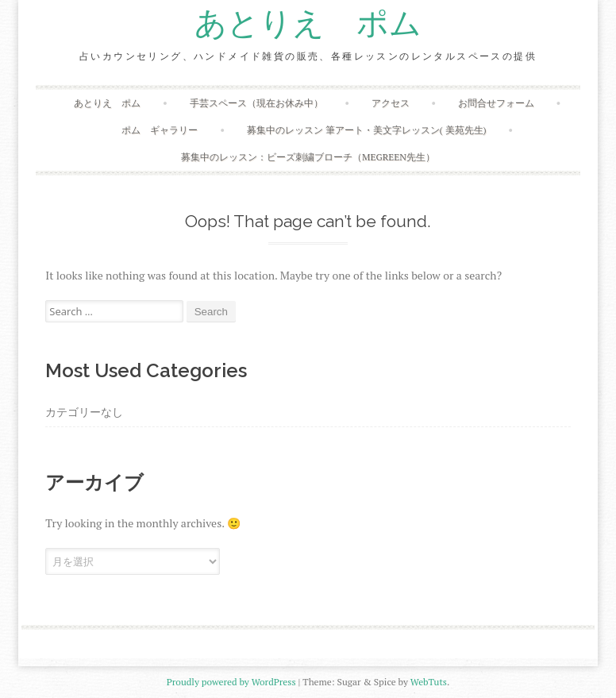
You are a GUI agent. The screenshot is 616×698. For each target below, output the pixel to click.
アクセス (391, 103)
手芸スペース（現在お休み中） (256, 103)
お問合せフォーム (496, 103)
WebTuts (429, 682)
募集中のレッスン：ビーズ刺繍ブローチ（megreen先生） (308, 157)
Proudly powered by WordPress (231, 682)
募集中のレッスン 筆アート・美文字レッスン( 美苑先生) (367, 130)
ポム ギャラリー (160, 130)
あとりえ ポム (308, 24)
